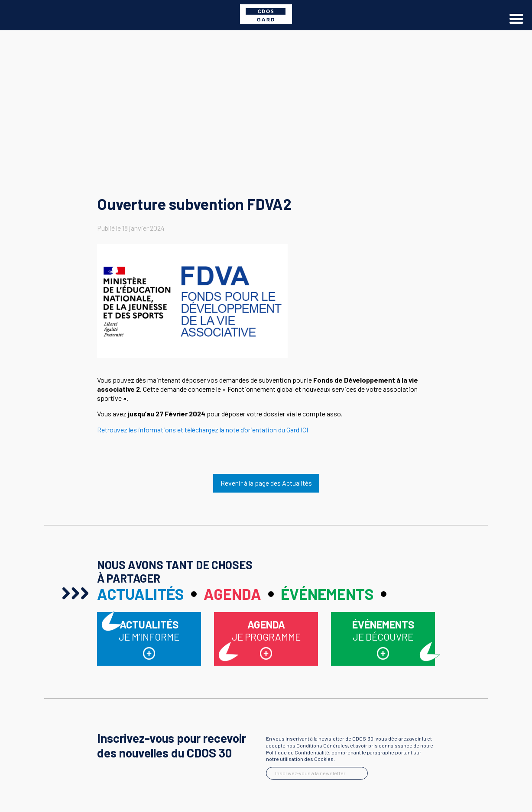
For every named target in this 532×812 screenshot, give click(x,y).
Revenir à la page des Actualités (266, 483)
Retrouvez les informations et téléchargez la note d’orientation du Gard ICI (203, 430)
